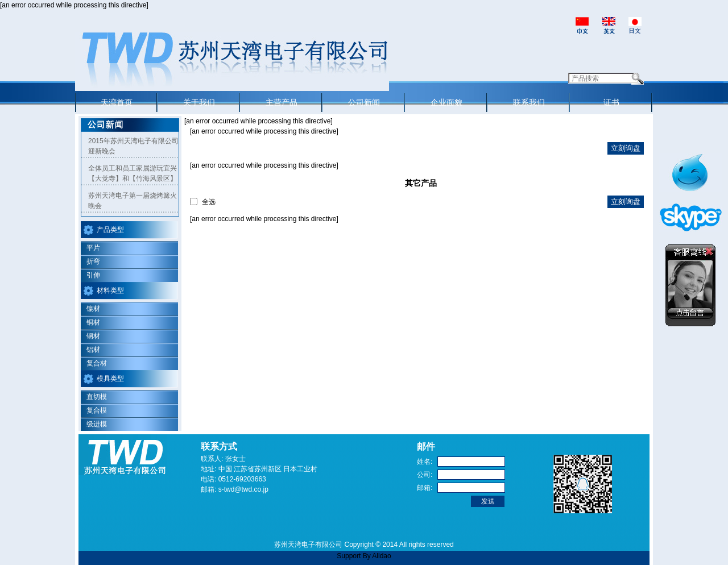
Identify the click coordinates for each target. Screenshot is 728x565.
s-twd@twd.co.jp (243, 489)
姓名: (425, 462)
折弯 (93, 261)
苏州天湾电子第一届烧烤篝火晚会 (133, 201)
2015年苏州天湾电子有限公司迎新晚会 (133, 146)
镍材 (93, 309)
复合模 (97, 410)
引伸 (93, 275)
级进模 (97, 424)
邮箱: (425, 488)
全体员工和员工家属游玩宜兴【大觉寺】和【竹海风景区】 (133, 173)
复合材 (97, 363)
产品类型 (110, 230)
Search (638, 79)
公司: (425, 475)
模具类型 (110, 379)
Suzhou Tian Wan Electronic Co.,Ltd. (232, 61)
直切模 (97, 397)
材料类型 (110, 290)
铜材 (93, 322)
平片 (93, 248)
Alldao (381, 556)
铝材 (93, 350)
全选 (209, 202)
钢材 (93, 336)
